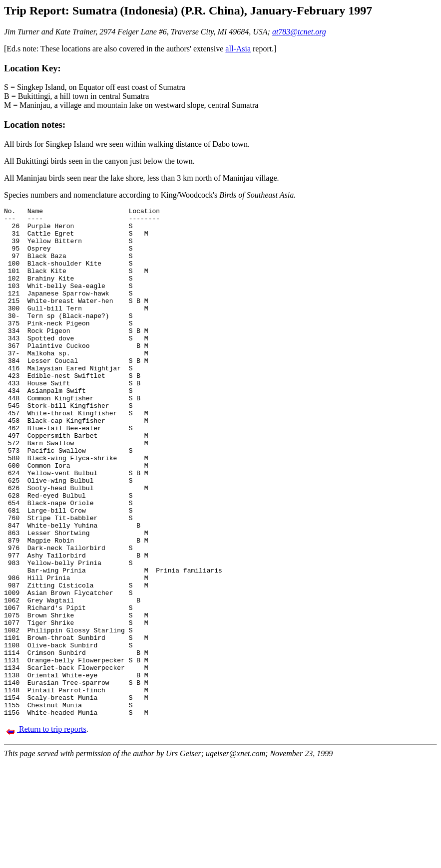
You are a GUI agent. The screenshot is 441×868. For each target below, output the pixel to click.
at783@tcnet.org (299, 32)
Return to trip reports (46, 831)
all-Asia (238, 49)
